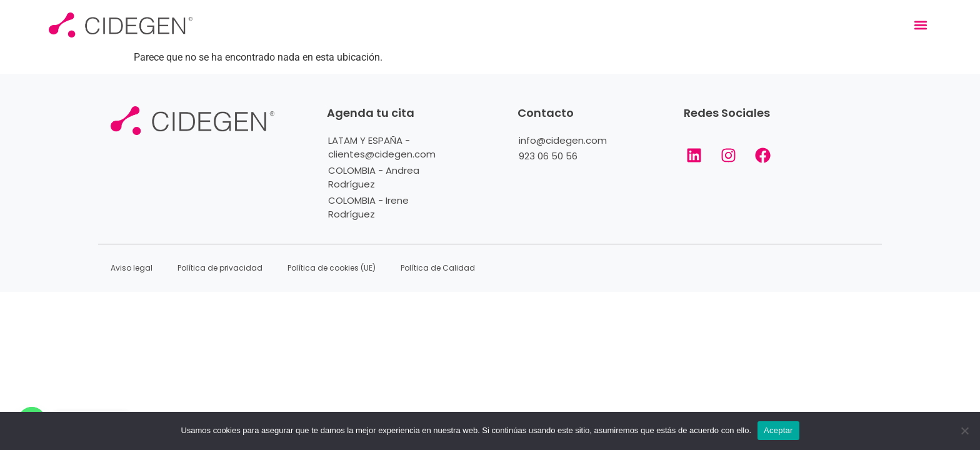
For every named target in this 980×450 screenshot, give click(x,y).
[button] (921, 25)
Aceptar (778, 430)
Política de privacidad (220, 268)
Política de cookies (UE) (332, 268)
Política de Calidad (438, 268)
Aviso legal (132, 268)
